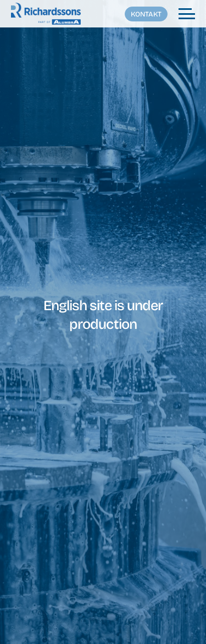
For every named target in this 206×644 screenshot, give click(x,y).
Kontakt (146, 14)
